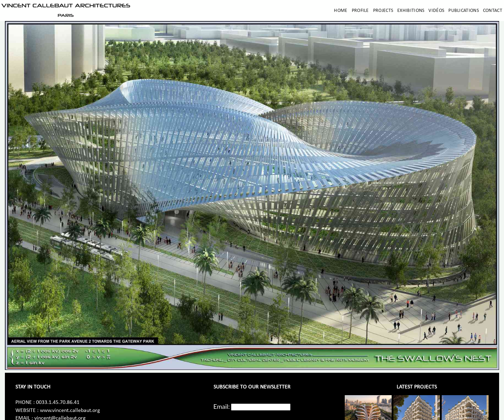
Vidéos (436, 11)
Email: (222, 406)
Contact (493, 11)
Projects (383, 11)
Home (341, 11)
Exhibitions (411, 11)
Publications (464, 11)
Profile (360, 11)
